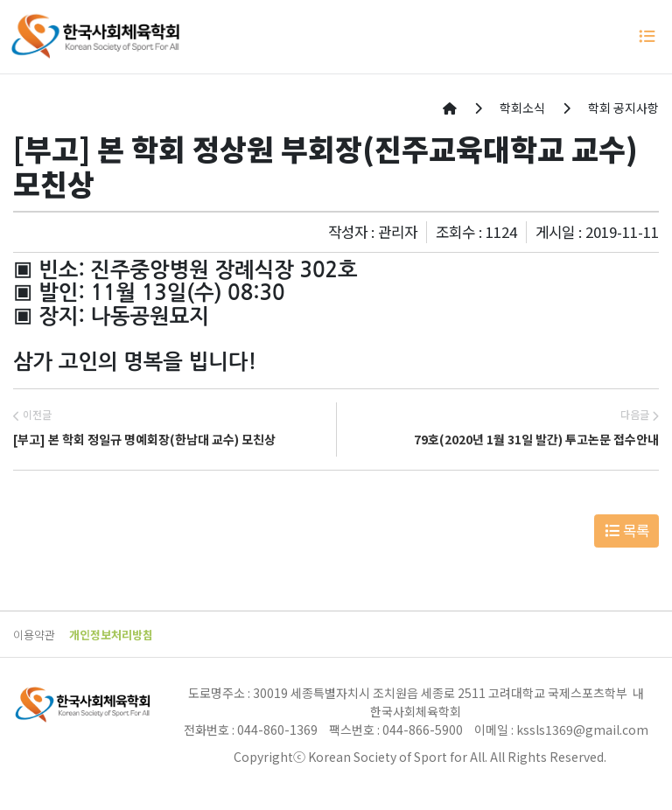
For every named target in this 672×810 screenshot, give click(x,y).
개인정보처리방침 (111, 635)
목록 (627, 530)
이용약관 (34, 635)
